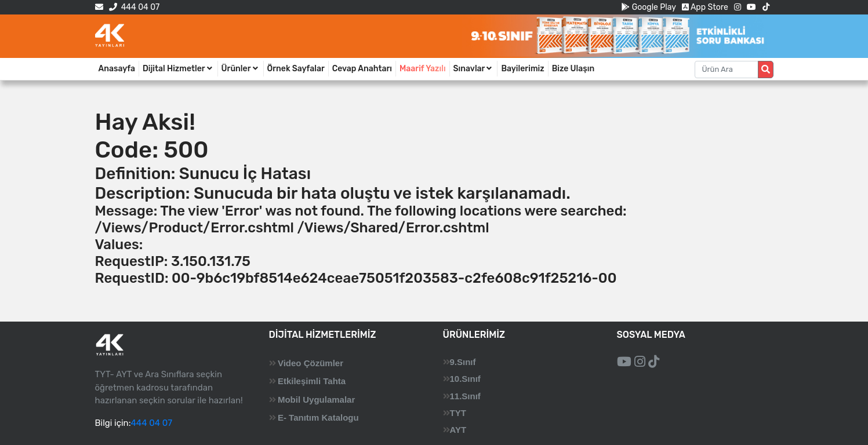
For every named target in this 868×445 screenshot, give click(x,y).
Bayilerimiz (522, 69)
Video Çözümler (310, 363)
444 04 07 (134, 7)
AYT (458, 430)
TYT (458, 413)
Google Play (649, 7)
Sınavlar (474, 69)
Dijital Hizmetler (178, 69)
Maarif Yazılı (423, 69)
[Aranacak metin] (727, 70)
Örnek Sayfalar (296, 69)
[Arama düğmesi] (766, 70)
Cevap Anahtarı (362, 69)
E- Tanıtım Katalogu (318, 417)
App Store (705, 7)
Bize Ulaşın (573, 69)
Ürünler (241, 69)
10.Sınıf (465, 379)
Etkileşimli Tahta (312, 381)
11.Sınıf (465, 396)
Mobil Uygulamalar (316, 400)
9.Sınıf (463, 362)
